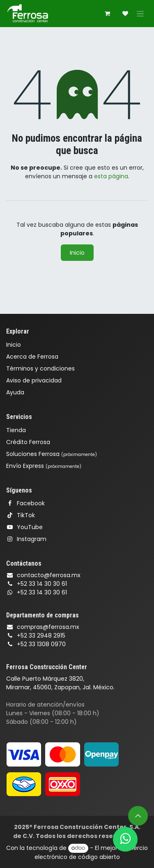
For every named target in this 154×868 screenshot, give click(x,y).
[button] (138, 816)
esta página (111, 176)
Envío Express (44, 466)
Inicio (77, 253)
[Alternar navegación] (140, 14)
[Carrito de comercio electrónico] (107, 14)
